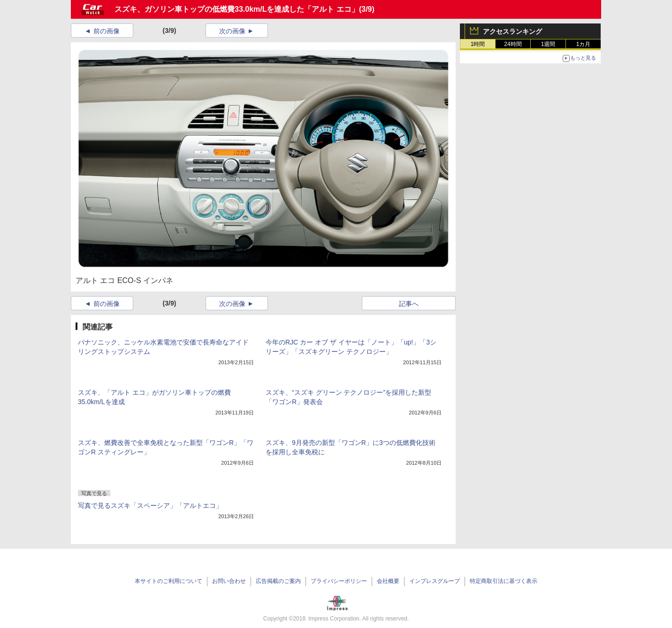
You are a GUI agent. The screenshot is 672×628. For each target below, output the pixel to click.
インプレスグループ (435, 581)
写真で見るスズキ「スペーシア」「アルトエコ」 (150, 505)
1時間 (478, 44)
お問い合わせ (229, 581)
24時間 (513, 44)
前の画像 (107, 31)
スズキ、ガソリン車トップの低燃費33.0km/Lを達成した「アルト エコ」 (237, 9)
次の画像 (232, 31)
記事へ (409, 304)
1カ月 (584, 44)
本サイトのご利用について (168, 581)
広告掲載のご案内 (278, 581)
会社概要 (388, 581)
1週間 (548, 44)
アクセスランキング (512, 31)
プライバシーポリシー (339, 581)
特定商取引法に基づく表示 (504, 581)
